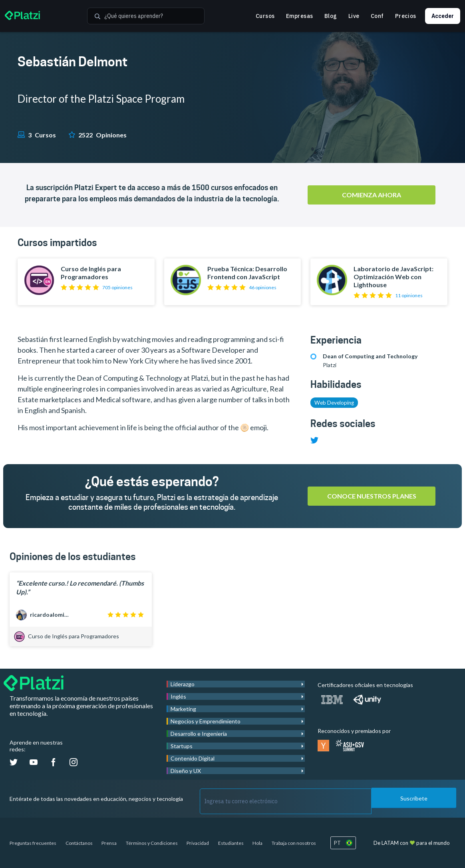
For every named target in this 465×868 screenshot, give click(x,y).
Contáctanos (79, 843)
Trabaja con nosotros (294, 843)
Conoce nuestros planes (372, 496)
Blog (331, 16)
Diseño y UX (186, 771)
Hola (257, 843)
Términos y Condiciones (152, 843)
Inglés (178, 696)
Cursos (265, 16)
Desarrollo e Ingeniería (199, 734)
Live (354, 16)
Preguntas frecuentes (33, 843)
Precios (406, 16)
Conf (377, 16)
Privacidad (198, 843)
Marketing (183, 709)
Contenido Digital (193, 758)
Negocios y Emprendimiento (206, 721)
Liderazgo (183, 684)
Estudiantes (231, 843)
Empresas (300, 16)
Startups (182, 746)
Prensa (109, 843)
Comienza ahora (372, 195)
